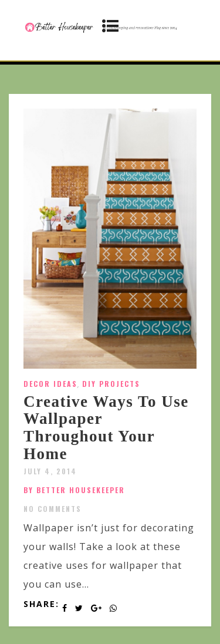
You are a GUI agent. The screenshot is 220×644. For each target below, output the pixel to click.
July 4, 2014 (50, 471)
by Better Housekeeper (74, 490)
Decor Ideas (50, 384)
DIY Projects (111, 384)
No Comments (53, 509)
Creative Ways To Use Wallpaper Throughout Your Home (106, 428)
